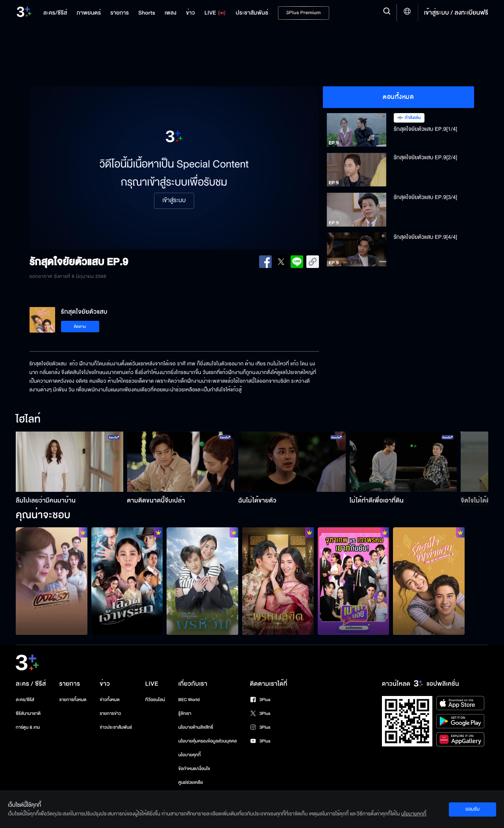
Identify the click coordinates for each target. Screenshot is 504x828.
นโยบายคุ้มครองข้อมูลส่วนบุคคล (208, 741)
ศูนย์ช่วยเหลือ (191, 782)
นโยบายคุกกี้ (190, 755)
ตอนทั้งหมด (398, 97)
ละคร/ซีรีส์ (25, 700)
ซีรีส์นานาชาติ (28, 714)
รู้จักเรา (185, 714)
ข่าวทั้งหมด (110, 700)
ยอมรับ (472, 809)
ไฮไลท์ (28, 420)
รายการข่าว (110, 714)
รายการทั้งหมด (73, 700)
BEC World (189, 700)
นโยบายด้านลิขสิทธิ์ (196, 727)
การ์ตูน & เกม (28, 727)
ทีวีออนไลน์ (155, 700)
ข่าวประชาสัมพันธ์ (116, 727)
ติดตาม (80, 327)
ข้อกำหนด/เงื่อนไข (194, 769)
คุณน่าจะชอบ (43, 515)
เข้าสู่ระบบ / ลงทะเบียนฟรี (456, 13)
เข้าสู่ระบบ (174, 201)
